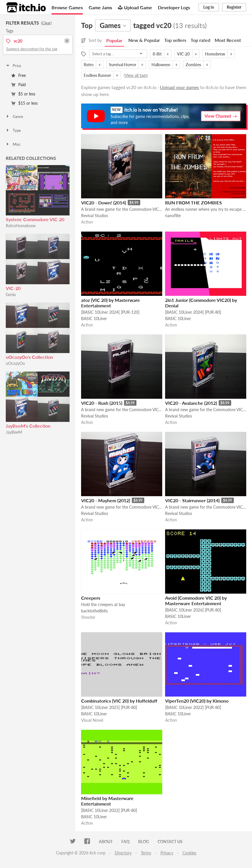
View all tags (136, 75)
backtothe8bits (94, 611)
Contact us (170, 842)
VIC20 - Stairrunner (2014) (192, 500)
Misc (13, 144)
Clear (46, 23)
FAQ (125, 842)
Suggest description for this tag (32, 49)
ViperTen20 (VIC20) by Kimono (197, 701)
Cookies (189, 853)
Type (13, 130)
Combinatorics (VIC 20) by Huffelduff (119, 701)
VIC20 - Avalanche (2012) (191, 403)
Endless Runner (97, 75)
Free (19, 75)
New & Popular (144, 40)
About (106, 842)
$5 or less (23, 94)
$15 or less (24, 103)
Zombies (193, 65)
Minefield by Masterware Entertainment (107, 801)
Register (234, 7)
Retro (89, 65)
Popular (114, 40)
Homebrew (215, 54)
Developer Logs (174, 7)
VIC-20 (13, 288)
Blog (144, 842)
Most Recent (228, 40)
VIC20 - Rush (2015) (102, 403)
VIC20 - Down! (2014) (104, 203)
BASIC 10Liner (94, 318)
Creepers (91, 598)
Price (13, 66)
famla (11, 294)
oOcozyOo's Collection (29, 357)
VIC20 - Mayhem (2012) (106, 500)
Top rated (200, 40)
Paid (19, 85)
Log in (209, 7)
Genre (14, 117)
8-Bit (157, 54)
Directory (123, 853)
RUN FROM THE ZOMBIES (193, 203)
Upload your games (179, 87)
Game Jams (100, 7)
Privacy (167, 853)
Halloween (161, 65)
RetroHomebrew (21, 226)
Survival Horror (123, 65)
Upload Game (135, 7)
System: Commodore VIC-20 (35, 219)
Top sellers (175, 40)
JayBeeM (14, 432)
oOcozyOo (15, 363)
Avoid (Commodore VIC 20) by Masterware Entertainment (196, 601)
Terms (146, 853)
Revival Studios (95, 216)
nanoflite (173, 216)
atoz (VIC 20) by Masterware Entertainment (111, 303)
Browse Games (67, 7)
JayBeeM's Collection (28, 426)
